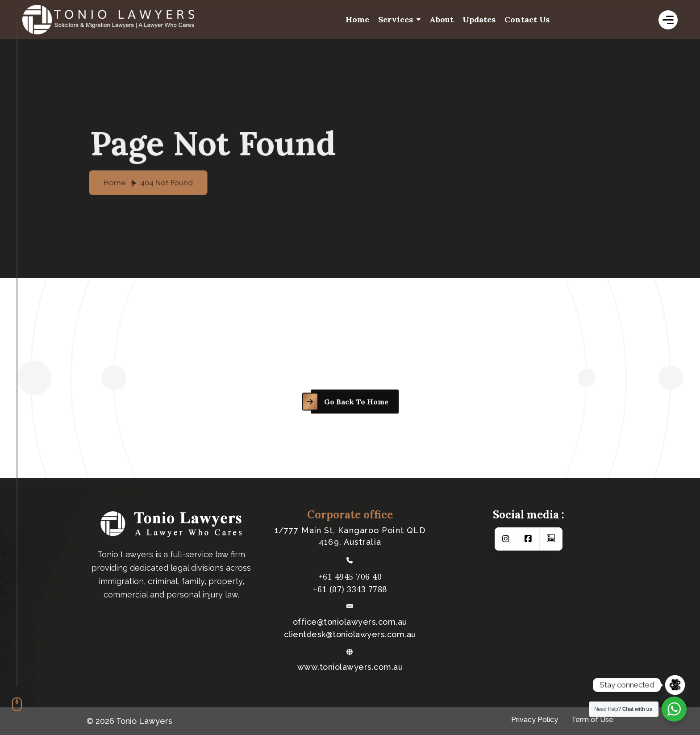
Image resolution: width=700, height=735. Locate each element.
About (442, 19)
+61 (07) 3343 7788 (350, 589)
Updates (479, 19)
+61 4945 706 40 (350, 576)
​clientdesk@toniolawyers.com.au (350, 635)
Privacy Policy (535, 720)
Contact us (527, 19)
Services (396, 19)
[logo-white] (134, 20)
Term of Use (592, 720)
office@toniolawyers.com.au (350, 622)
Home (357, 19)
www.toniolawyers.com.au (350, 667)
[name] (668, 20)
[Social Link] (506, 539)
